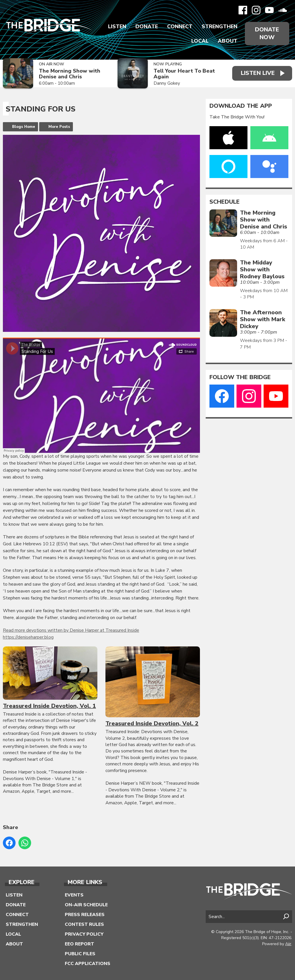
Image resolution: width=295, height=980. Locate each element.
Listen (117, 27)
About (228, 41)
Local (200, 41)
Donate (147, 27)
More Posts (59, 127)
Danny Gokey (167, 83)
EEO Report (80, 944)
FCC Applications (88, 964)
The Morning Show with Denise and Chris (70, 74)
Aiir (288, 944)
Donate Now (267, 33)
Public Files (80, 954)
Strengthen (220, 27)
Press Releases (85, 915)
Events (74, 895)
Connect (180, 27)
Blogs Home (24, 127)
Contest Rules (84, 924)
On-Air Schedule (86, 905)
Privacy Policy (84, 934)
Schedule (225, 202)
